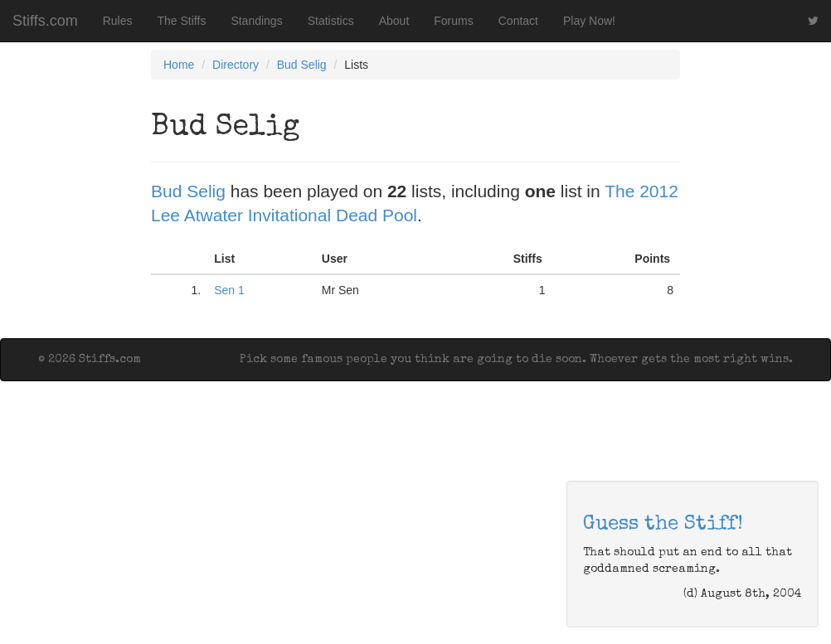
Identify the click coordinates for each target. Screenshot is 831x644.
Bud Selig (302, 65)
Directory (236, 65)
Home (179, 65)
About (394, 21)
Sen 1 (229, 290)
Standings (256, 21)
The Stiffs (182, 21)
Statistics (331, 21)
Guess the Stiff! (663, 525)
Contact (518, 21)
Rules (118, 21)
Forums (453, 21)
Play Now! (589, 21)
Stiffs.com (45, 21)
